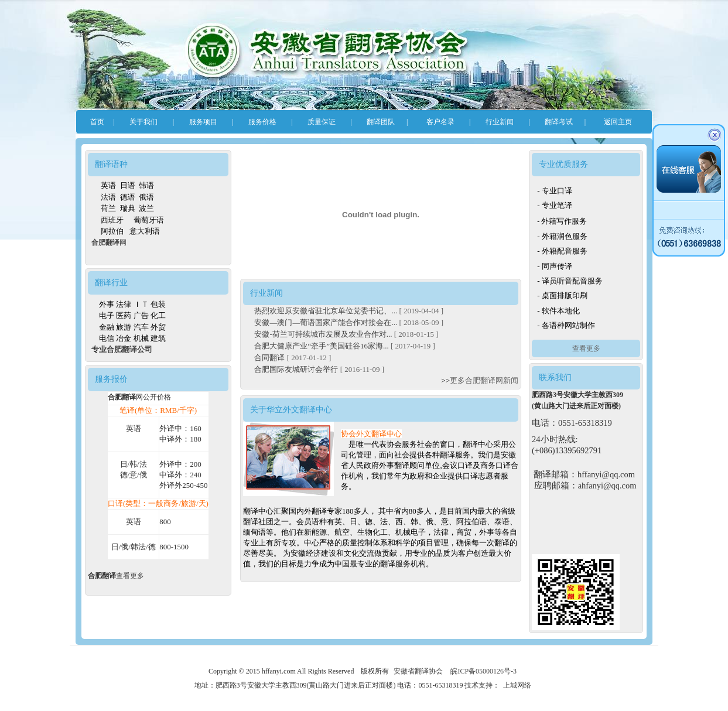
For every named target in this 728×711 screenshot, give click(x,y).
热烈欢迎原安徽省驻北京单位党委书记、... (327, 311)
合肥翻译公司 (129, 349)
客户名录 (440, 122)
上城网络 (517, 685)
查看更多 (130, 576)
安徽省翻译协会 (418, 671)
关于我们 (143, 122)
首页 (97, 122)
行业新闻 (500, 122)
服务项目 (203, 122)
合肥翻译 (105, 242)
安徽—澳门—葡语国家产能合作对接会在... (327, 322)
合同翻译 (270, 358)
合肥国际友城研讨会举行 (297, 369)
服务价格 (262, 122)
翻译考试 (559, 122)
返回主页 (618, 122)
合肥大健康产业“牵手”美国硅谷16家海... (322, 346)
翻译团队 (381, 122)
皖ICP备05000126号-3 (483, 671)
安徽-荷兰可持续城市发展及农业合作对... (324, 334)
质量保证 (322, 122)
